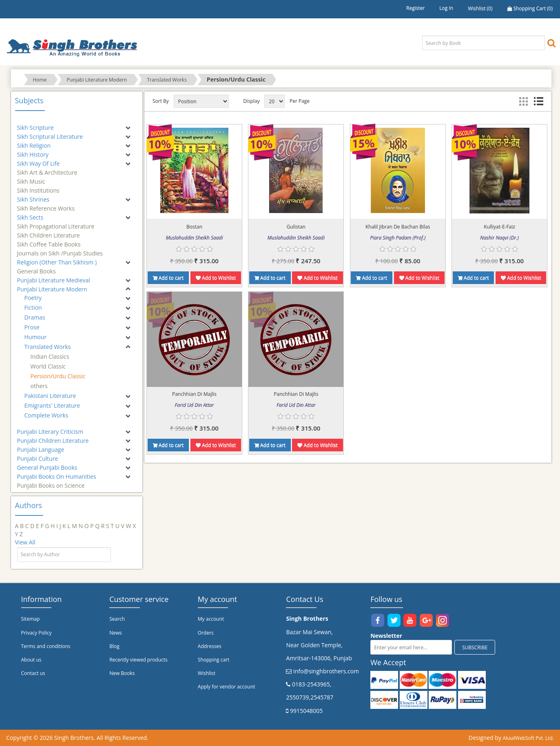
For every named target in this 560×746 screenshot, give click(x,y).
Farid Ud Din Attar (195, 405)
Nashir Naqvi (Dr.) (499, 238)
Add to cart (168, 278)
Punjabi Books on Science (51, 482)
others (39, 386)
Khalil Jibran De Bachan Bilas (398, 227)
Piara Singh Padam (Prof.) (398, 238)
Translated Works (167, 80)
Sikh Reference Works (46, 205)
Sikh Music (31, 178)
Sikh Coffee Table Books (49, 241)
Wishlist (207, 673)
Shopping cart (214, 660)
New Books (122, 673)
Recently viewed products (138, 660)
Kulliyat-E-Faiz (499, 227)
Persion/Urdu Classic (58, 376)
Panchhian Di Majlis (194, 394)
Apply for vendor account (227, 687)
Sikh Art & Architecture (47, 169)
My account (211, 619)
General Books (37, 268)
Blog (114, 646)
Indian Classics (50, 356)
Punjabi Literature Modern (97, 80)
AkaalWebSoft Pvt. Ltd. (528, 738)
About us (31, 660)
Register (415, 8)
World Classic (48, 366)
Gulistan (296, 227)
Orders (206, 633)
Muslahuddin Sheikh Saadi (194, 238)
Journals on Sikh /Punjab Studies (60, 250)
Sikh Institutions (38, 187)
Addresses (210, 646)
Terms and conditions (46, 646)
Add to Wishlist (216, 278)
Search (117, 619)
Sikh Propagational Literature (56, 223)
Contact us (33, 673)
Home (40, 80)
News (116, 633)
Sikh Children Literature (49, 232)
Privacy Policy (37, 633)
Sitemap (31, 619)
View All (25, 542)
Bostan (194, 227)
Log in (446, 8)
